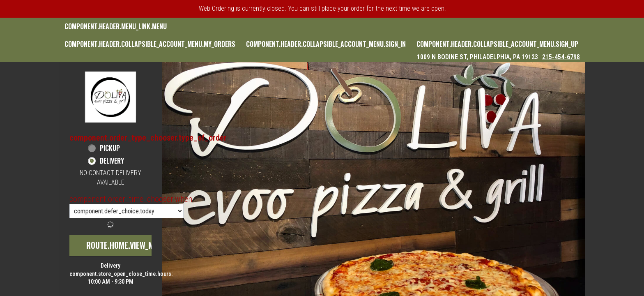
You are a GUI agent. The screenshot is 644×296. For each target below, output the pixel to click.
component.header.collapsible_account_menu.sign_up (497, 44)
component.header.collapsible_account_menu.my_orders (150, 44)
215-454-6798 (561, 57)
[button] (110, 97)
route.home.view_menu (126, 245)
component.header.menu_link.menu (116, 26)
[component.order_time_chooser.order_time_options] (126, 211)
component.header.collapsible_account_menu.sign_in (326, 44)
